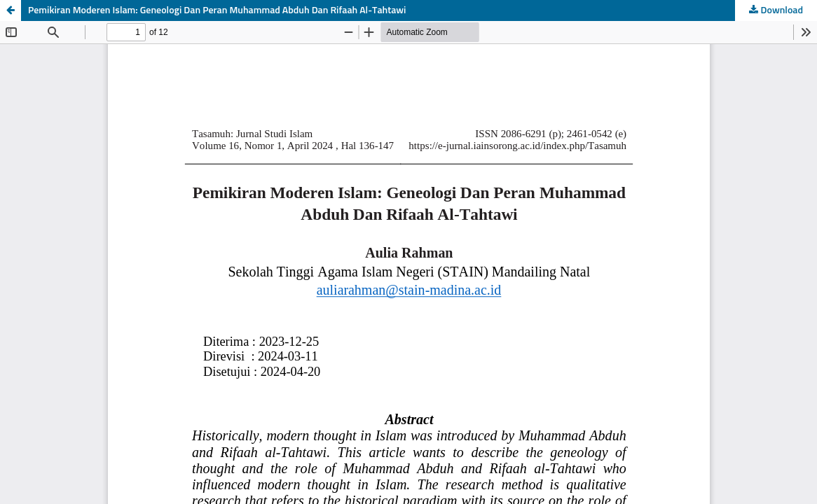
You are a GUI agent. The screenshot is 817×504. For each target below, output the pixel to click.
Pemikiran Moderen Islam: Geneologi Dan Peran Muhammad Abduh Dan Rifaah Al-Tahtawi (217, 10)
